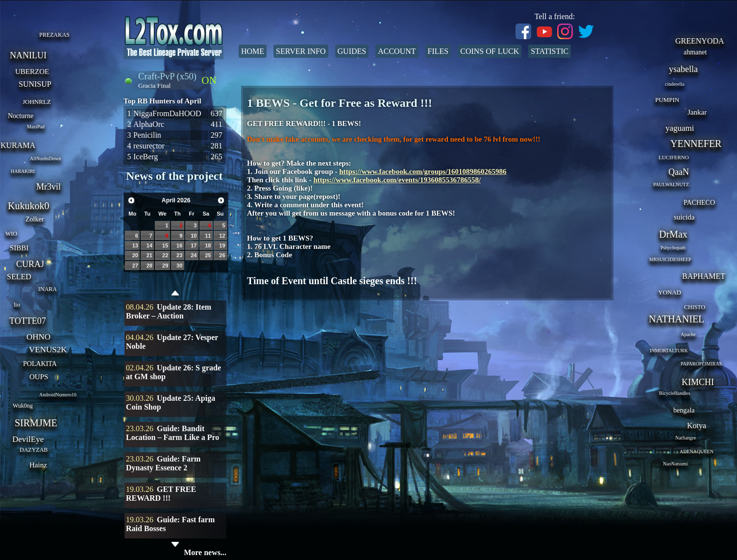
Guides (352, 51)
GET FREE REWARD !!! (161, 494)
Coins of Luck (490, 51)
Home (253, 51)
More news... (205, 552)
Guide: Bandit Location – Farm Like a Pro (172, 433)
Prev (131, 200)
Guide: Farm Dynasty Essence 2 (163, 463)
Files (438, 51)
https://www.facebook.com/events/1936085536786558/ (397, 180)
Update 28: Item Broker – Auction (169, 311)
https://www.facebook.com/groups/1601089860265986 (423, 171)
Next (221, 200)
